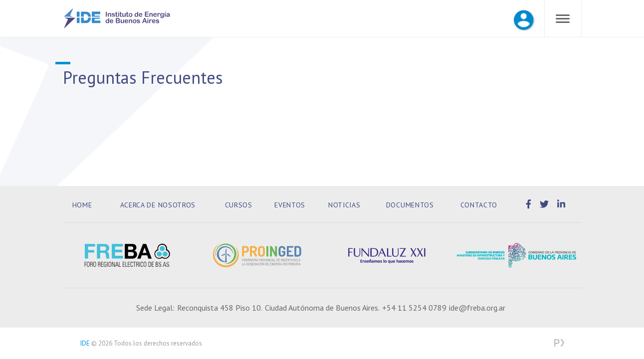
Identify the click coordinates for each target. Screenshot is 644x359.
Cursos (239, 205)
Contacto (479, 205)
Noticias (344, 205)
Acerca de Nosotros (158, 205)
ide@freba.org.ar (477, 308)
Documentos (410, 205)
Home (82, 205)
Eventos (290, 205)
